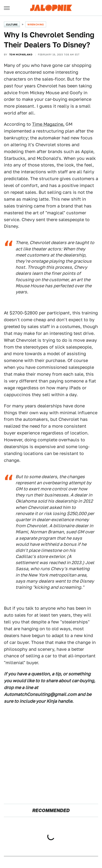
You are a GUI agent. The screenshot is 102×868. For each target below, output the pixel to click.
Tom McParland (21, 54)
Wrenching (36, 24)
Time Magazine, (48, 124)
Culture (12, 24)
